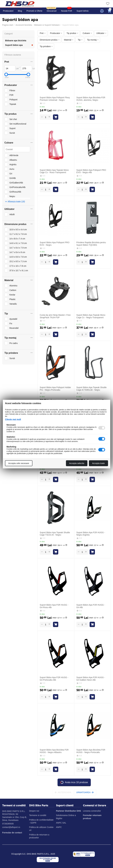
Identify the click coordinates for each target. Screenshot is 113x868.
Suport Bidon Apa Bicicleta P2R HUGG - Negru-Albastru (54, 751)
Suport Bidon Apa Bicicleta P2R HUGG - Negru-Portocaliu (91, 751)
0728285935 (8, 824)
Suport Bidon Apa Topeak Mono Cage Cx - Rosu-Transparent (54, 171)
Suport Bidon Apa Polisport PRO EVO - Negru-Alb (91, 171)
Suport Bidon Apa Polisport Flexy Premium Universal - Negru (55, 99)
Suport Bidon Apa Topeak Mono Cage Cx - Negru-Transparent (91, 316)
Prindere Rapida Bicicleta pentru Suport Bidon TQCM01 (91, 244)
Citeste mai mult (13, 419)
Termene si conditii (38, 815)
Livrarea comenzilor (92, 811)
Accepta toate (98, 463)
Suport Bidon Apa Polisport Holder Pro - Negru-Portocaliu (55, 389)
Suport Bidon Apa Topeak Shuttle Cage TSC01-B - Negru (55, 534)
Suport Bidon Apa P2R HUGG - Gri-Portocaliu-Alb (54, 679)
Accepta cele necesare (19, 463)
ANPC (59, 827)
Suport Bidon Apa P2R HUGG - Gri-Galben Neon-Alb (91, 679)
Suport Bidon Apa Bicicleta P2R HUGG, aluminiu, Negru (91, 99)
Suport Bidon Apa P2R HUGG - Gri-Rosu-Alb (54, 606)
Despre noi (34, 811)
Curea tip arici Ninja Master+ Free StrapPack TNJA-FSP (55, 316)
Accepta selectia (77, 463)
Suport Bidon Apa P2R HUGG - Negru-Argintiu (91, 534)
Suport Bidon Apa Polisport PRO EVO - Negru (55, 244)
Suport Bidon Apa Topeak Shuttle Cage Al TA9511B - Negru (91, 389)
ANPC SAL (61, 823)
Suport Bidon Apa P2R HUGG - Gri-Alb (91, 606)
